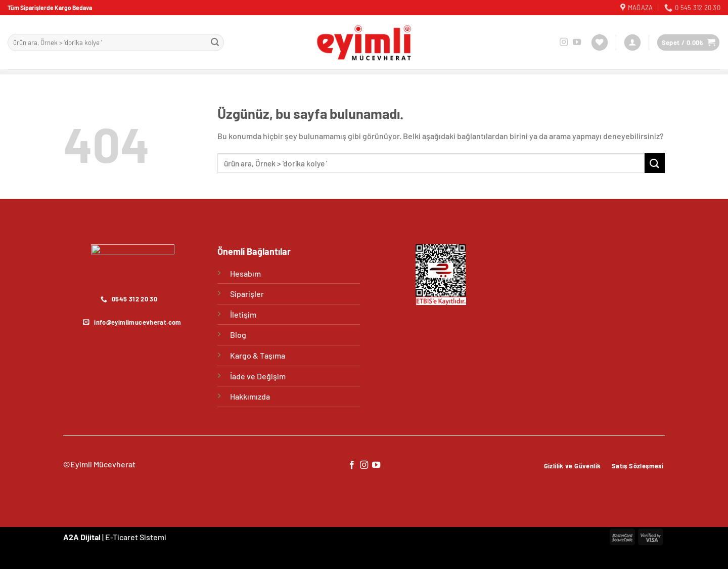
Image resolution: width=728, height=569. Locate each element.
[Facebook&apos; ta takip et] (351, 465)
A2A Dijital (82, 537)
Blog (238, 335)
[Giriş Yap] (632, 43)
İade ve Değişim (258, 376)
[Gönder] (215, 42)
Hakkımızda (250, 396)
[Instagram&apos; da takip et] (564, 42)
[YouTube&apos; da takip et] (577, 42)
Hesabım (245, 273)
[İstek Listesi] (600, 43)
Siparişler (247, 294)
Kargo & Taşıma (258, 355)
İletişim (243, 314)
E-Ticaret (122, 537)
